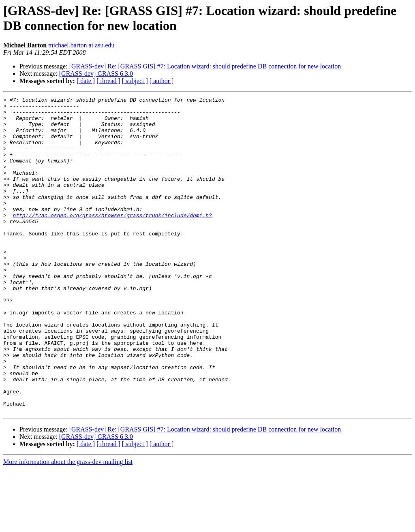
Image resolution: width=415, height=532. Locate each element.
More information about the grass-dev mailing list (68, 525)
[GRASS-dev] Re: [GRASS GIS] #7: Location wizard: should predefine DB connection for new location (205, 66)
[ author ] (162, 81)
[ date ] (86, 81)
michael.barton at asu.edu (81, 45)
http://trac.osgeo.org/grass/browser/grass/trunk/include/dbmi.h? (112, 239)
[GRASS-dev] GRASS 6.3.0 (96, 74)
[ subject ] (135, 81)
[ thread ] (108, 81)
